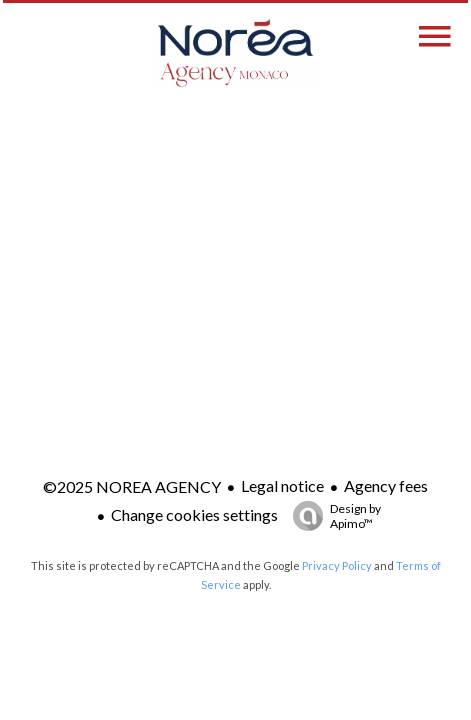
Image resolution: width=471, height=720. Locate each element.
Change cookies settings (194, 514)
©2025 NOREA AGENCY (132, 486)
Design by (332, 516)
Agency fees (386, 485)
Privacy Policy (337, 565)
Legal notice (282, 485)
